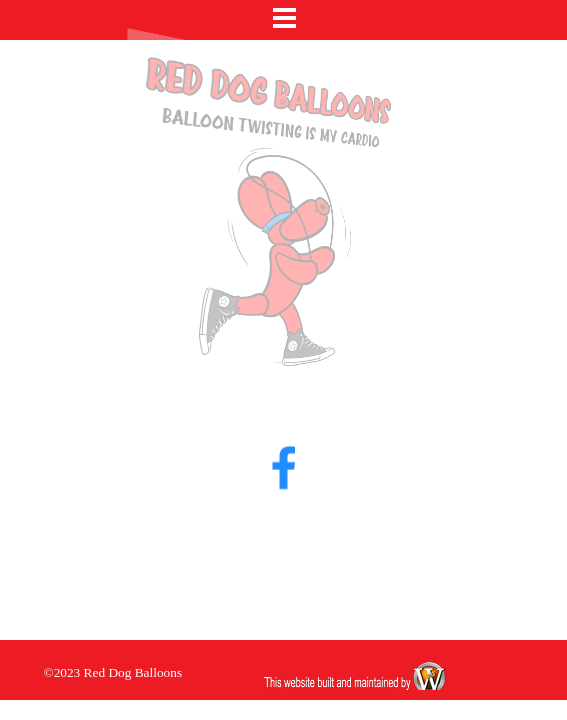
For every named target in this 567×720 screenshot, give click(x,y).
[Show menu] (284, 17)
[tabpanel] (144, 672)
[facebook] (284, 448)
